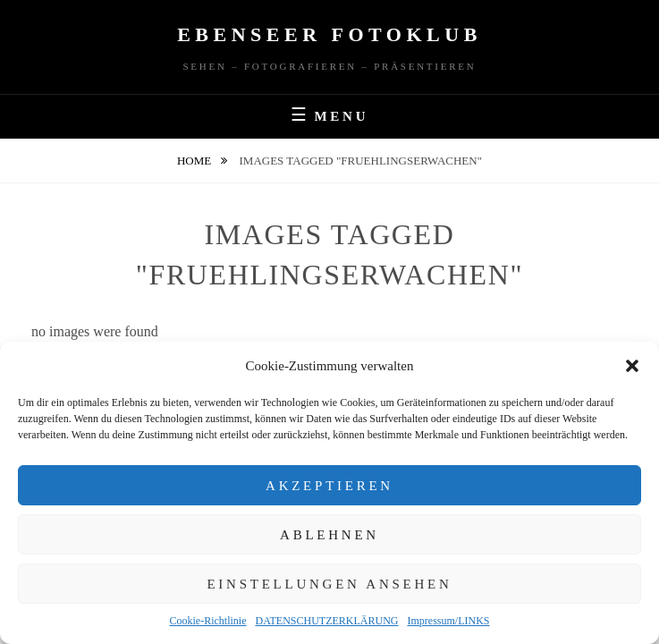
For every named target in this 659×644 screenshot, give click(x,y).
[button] (632, 366)
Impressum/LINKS (449, 621)
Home (196, 161)
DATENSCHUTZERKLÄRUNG (327, 621)
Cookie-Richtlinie (208, 621)
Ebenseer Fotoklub (329, 34)
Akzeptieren (329, 486)
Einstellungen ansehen (329, 584)
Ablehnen (329, 535)
